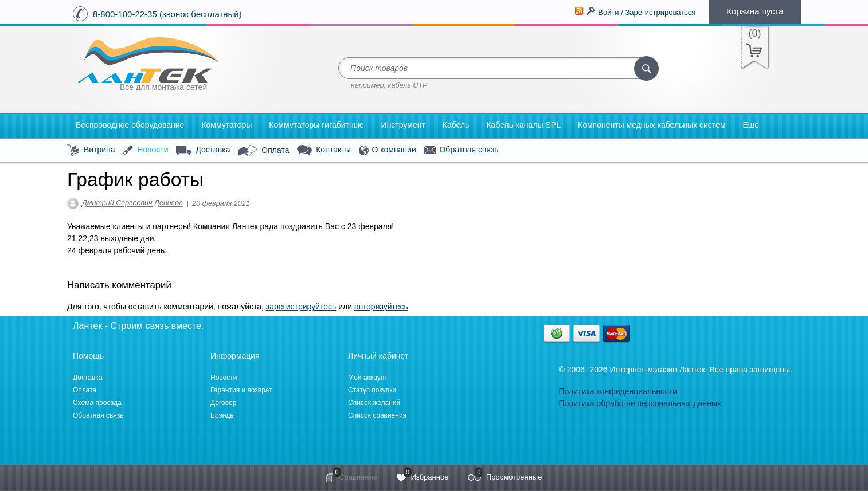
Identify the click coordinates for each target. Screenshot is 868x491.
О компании (388, 150)
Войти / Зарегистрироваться (647, 12)
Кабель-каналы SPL (523, 125)
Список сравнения (377, 415)
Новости (145, 150)
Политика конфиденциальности (618, 391)
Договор (223, 403)
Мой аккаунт (368, 378)
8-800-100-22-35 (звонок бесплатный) (167, 14)
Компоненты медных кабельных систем (652, 125)
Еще (751, 125)
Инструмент (403, 125)
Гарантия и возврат (241, 390)
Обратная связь (462, 150)
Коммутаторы (226, 125)
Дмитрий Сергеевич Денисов (132, 203)
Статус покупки (372, 390)
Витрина (91, 150)
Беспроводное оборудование (130, 125)
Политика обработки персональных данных (640, 403)
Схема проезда (97, 403)
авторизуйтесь (381, 307)
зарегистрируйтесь (301, 307)
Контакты (324, 150)
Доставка (203, 150)
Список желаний (374, 403)
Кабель (456, 125)
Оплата (263, 151)
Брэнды (223, 415)
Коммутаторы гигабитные (316, 125)
